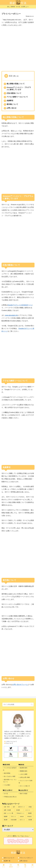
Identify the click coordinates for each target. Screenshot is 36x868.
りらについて (9, 743)
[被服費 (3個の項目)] (6, 817)
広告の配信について (14, 93)
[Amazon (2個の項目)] (30, 817)
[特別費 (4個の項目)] (19, 810)
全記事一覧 (7, 861)
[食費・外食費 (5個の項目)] (8, 810)
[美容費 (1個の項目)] (30, 820)
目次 (11, 76)
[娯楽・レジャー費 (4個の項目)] (9, 813)
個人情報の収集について (16, 84)
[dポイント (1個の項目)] (23, 820)
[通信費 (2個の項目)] (6, 820)
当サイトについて (9, 858)
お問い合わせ (12, 108)
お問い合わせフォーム (20, 685)
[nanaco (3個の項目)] (22, 817)
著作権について (12, 104)
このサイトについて (11, 741)
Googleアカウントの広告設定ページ (20, 305)
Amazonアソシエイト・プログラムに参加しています (19, 88)
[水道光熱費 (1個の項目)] (14, 820)
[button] (32, 704)
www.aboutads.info (11, 315)
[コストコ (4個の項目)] (29, 810)
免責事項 (10, 101)
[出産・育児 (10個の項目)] (7, 807)
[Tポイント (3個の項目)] (14, 817)
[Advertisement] (18, 49)
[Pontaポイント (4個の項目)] (21, 813)
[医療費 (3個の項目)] (30, 813)
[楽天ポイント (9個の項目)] (22, 807)
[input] (18, 705)
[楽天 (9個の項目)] (14, 807)
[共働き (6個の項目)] (30, 807)
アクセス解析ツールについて (17, 97)
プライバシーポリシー (26, 858)
